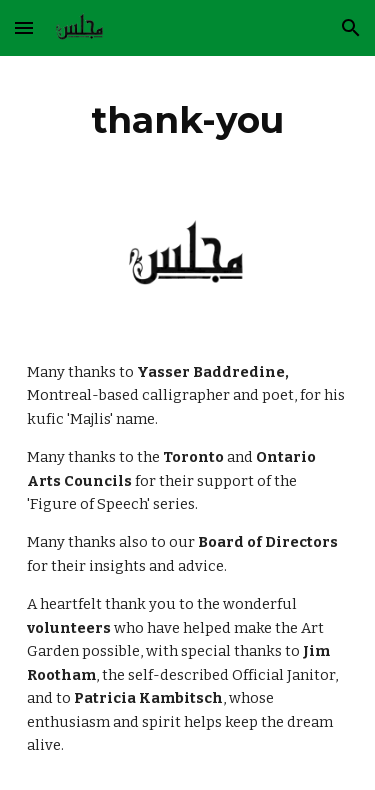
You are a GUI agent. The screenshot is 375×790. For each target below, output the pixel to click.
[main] (188, 120)
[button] (24, 27)
